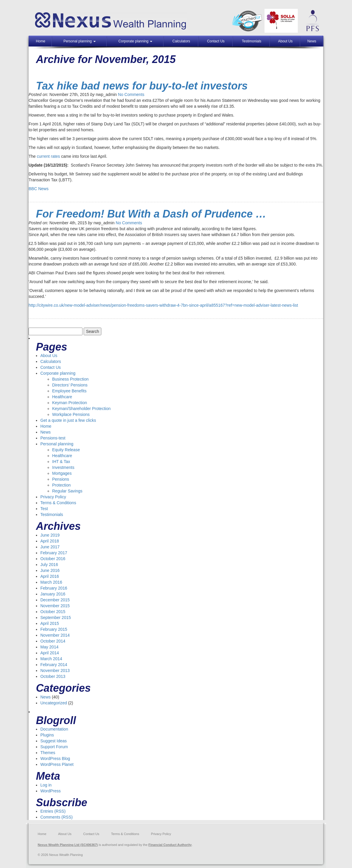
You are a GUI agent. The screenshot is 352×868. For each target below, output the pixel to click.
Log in (46, 785)
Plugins (47, 735)
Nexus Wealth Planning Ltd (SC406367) (68, 845)
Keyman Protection (70, 403)
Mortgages (62, 473)
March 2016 (51, 582)
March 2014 (51, 659)
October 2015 (53, 612)
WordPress (51, 791)
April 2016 (50, 576)
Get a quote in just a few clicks (68, 420)
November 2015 (55, 606)
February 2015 (54, 629)
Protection (61, 485)
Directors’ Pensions (70, 385)
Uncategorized (54, 703)
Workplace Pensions (71, 414)
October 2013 (53, 676)
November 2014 (55, 635)
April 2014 (50, 653)
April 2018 (50, 541)
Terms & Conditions (58, 503)
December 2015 (55, 600)
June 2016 (50, 570)
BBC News (39, 189)
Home (41, 41)
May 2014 (49, 647)
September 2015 (56, 618)
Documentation (54, 729)
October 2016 (53, 559)
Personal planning (79, 41)
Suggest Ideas (54, 741)
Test (44, 509)
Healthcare (62, 397)
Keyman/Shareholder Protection (81, 409)
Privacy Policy (53, 497)
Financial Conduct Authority (170, 845)
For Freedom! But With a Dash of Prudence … (153, 214)
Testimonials (252, 41)
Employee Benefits (69, 391)
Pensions (61, 479)
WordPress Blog (55, 759)
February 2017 (54, 553)
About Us (285, 41)
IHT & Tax (61, 462)
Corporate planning (135, 41)
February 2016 (54, 588)
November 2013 (55, 670)
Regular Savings (67, 491)
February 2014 (54, 665)
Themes (48, 753)
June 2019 (50, 535)
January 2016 (53, 594)
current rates (48, 156)
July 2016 (49, 565)
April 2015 (50, 623)
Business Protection (70, 379)
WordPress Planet (57, 764)
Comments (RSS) (57, 817)
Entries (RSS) (53, 811)
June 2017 (50, 547)
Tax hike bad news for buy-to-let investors (142, 86)
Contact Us (216, 41)
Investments (63, 467)
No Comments (131, 94)
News (312, 41)
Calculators (181, 41)
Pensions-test (53, 438)
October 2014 (53, 641)
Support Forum (54, 747)
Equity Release (66, 450)
